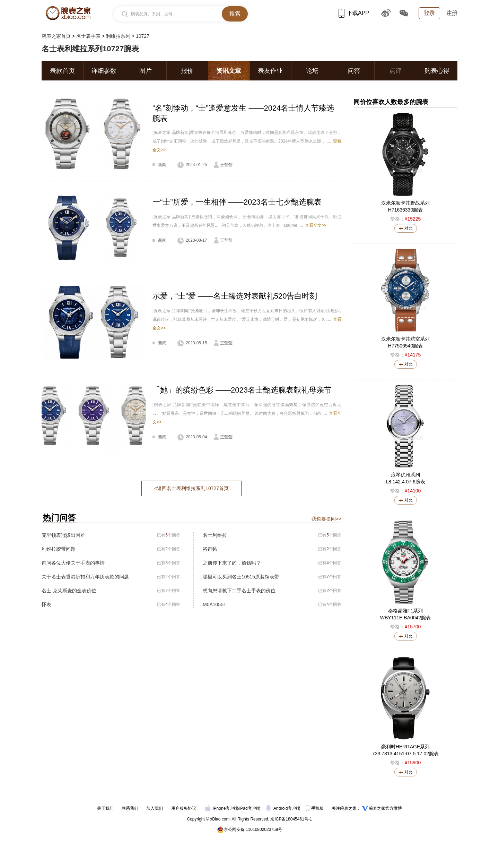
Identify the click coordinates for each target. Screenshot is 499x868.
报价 (187, 71)
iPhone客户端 (221, 808)
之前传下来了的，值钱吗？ (232, 563)
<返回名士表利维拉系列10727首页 (191, 488)
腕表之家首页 (56, 36)
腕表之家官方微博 (385, 808)
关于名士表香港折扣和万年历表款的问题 (85, 577)
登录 (429, 13)
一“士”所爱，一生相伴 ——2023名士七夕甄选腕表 (237, 202)
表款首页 (62, 71)
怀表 (46, 604)
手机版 (315, 808)
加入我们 (155, 808)
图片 (146, 71)
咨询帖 (210, 549)
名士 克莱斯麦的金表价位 (69, 591)
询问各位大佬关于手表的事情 (73, 563)
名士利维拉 (215, 535)
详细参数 (104, 71)
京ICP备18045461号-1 (291, 819)
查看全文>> (316, 225)
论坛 (312, 71)
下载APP (354, 13)
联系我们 (130, 808)
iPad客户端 (250, 808)
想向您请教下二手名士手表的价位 (239, 591)
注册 (452, 13)
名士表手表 (88, 36)
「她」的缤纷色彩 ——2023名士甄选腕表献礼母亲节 (242, 390)
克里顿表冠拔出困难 (63, 535)
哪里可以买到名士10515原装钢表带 (241, 577)
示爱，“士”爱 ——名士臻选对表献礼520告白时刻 (235, 296)
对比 (409, 228)
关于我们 (105, 808)
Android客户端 (284, 808)
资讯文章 (229, 71)
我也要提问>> (326, 519)
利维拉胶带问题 (59, 549)
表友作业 (270, 71)
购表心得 (437, 71)
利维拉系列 (118, 36)
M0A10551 (215, 604)
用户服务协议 (184, 808)
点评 (395, 71)
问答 (354, 71)
